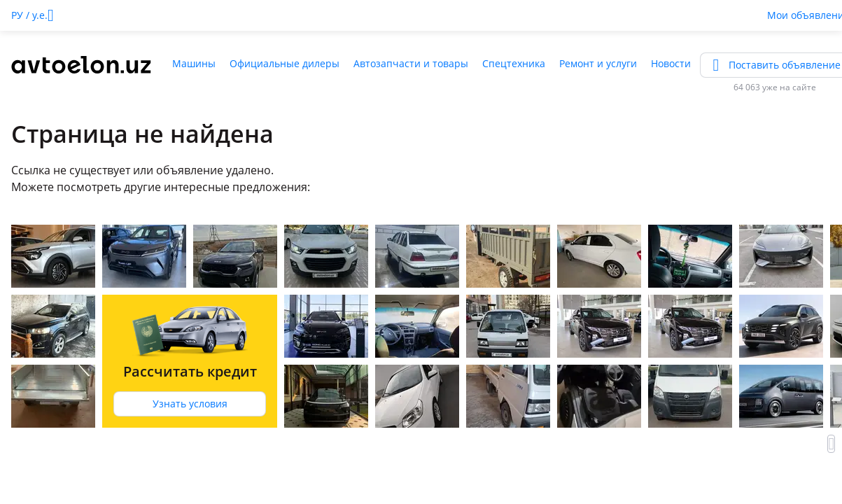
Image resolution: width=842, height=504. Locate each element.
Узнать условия (190, 404)
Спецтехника (514, 63)
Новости (671, 63)
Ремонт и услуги (598, 63)
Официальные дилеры (285, 63)
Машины (194, 63)
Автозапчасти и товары (411, 63)
